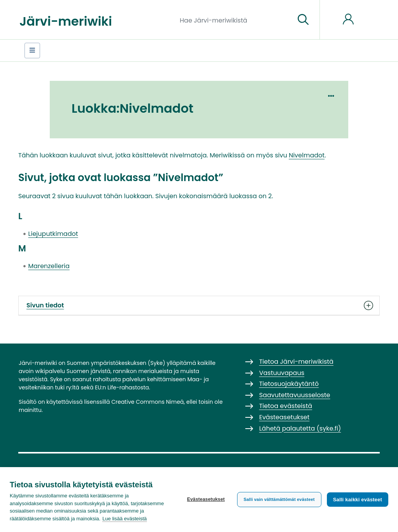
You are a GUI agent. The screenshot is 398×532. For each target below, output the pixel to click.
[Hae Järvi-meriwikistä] (235, 20)
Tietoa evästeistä (286, 406)
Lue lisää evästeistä (124, 519)
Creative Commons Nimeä (147, 402)
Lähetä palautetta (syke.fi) (300, 428)
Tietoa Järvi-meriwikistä (296, 362)
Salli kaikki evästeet (358, 500)
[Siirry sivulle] (303, 20)
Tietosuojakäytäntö (289, 384)
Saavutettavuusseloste (295, 395)
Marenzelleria (49, 266)
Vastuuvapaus (282, 373)
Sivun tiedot (199, 305)
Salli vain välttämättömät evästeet (279, 499)
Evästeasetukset (206, 499)
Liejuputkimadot (53, 234)
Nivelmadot (307, 155)
